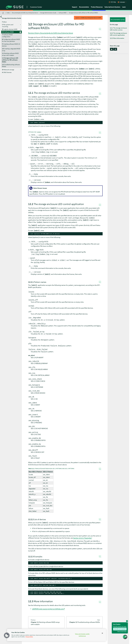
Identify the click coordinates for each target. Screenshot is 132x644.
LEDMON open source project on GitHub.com (48, 609)
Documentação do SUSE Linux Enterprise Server (25, 13)
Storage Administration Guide (48, 13)
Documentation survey (118, 20)
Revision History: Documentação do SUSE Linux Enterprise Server (51, 33)
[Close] (102, 633)
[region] (57, 635)
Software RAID (63, 13)
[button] (125, 637)
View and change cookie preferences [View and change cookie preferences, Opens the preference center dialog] (82, 635)
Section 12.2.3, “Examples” (83, 538)
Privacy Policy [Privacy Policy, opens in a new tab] (29, 637)
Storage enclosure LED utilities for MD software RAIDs (83, 13)
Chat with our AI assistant (120, 629)
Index (8, 13)
